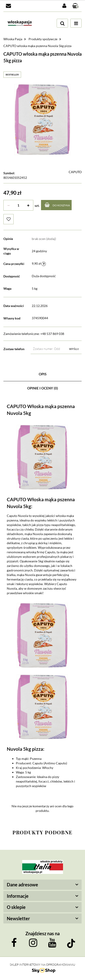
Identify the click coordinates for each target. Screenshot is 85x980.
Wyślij (74, 349)
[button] (76, 6)
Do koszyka (57, 205)
